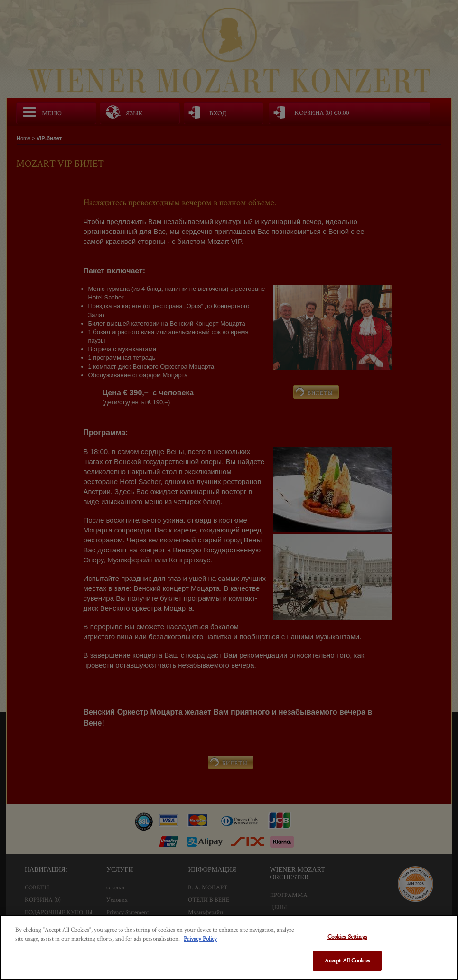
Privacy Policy (200, 938)
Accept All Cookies (347, 960)
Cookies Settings (347, 937)
